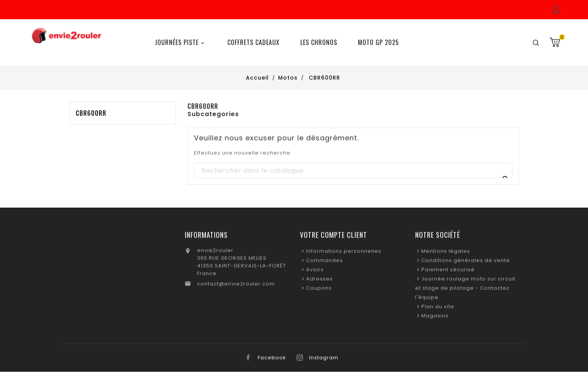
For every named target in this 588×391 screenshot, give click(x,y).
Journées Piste (181, 42)
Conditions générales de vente (466, 262)
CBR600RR (91, 113)
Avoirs (315, 272)
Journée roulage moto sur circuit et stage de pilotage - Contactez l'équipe (465, 290)
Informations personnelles (344, 253)
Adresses (320, 281)
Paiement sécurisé (448, 272)
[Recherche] (353, 171)
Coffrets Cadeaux (253, 42)
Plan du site (438, 309)
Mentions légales (446, 253)
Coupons (319, 290)
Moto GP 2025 (378, 42)
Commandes (325, 262)
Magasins (435, 318)
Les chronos (319, 42)
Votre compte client (334, 237)
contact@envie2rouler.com (236, 286)
